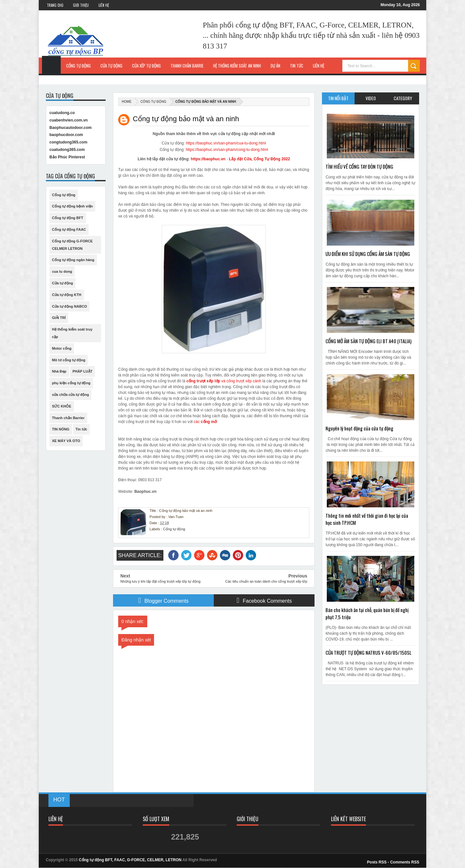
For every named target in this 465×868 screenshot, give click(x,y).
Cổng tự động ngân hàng (73, 260)
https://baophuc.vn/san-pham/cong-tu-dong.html (227, 150)
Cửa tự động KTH (67, 295)
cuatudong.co (62, 113)
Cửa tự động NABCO (69, 306)
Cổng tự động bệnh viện (72, 206)
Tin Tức (297, 66)
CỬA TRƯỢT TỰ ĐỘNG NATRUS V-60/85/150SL (368, 652)
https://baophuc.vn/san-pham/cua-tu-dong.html (226, 143)
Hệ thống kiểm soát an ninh (237, 66)
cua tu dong (62, 271)
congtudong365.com (68, 142)
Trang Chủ (55, 5)
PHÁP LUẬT (83, 371)
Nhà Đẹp (59, 371)
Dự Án (275, 66)
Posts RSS (377, 862)
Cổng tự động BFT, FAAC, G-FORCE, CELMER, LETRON (130, 860)
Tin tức (81, 429)
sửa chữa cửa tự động (70, 395)
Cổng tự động (78, 66)
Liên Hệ (104, 5)
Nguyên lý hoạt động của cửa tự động (359, 428)
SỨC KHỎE (62, 406)
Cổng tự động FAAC (69, 229)
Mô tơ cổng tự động (69, 360)
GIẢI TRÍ (59, 318)
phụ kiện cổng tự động (71, 383)
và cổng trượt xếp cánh (224, 381)
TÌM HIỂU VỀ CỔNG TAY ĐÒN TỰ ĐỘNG (359, 166)
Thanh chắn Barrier (68, 418)
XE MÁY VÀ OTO (66, 441)
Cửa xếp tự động (146, 66)
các (205, 422)
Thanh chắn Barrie (187, 66)
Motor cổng (62, 348)
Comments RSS (405, 862)
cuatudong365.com (67, 150)
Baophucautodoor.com (71, 128)
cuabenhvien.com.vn (69, 120)
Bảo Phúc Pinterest (67, 157)
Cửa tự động (111, 66)
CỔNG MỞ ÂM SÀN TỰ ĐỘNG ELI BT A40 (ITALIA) (368, 341)
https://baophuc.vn (208, 159)
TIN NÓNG (61, 429)
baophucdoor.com (66, 135)
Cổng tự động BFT (68, 218)
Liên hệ (319, 66)
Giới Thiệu (81, 5)
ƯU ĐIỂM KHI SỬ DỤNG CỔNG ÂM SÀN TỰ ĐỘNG (368, 254)
